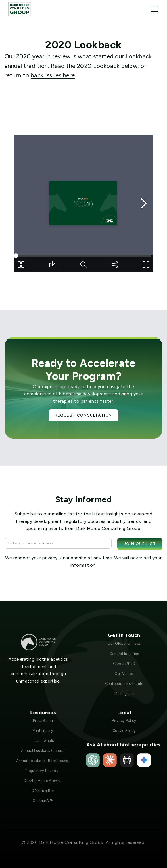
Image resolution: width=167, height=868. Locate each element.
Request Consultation (83, 415)
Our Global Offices (124, 643)
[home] (20, 9)
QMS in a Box (43, 791)
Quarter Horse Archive (43, 781)
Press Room (43, 721)
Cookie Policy (124, 731)
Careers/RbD (124, 664)
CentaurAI (43, 801)
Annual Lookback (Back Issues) (43, 761)
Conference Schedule (124, 684)
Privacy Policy (124, 721)
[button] (153, 9)
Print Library (43, 731)
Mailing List (124, 694)
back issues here (53, 75)
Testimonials (43, 741)
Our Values (124, 674)
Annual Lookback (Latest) (43, 751)
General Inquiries (124, 654)
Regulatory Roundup (43, 771)
